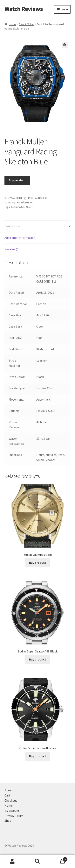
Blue (28, 207)
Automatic (18, 207)
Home (12, 24)
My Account (13, 861)
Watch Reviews (24, 9)
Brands (9, 790)
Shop (8, 821)
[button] (65, 45)
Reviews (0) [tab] (12, 249)
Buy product (17, 180)
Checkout (11, 800)
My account (12, 811)
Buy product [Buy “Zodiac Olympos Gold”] (38, 563)
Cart (7, 795)
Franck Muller (26, 24)
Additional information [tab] (20, 238)
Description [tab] (12, 226)
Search (38, 861)
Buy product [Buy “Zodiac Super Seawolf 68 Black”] (38, 659)
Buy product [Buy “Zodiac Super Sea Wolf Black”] (38, 756)
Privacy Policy (14, 816)
